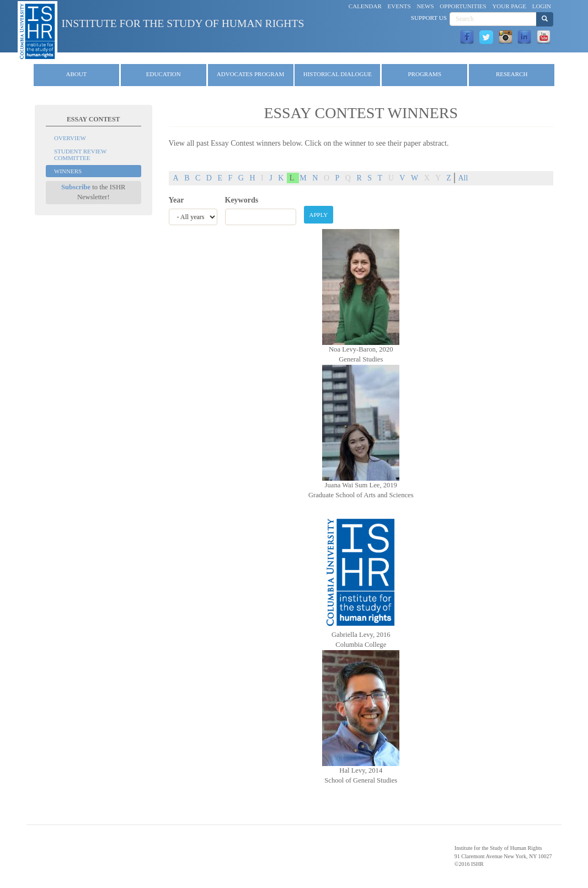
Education (164, 74)
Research (512, 74)
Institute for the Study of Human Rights (183, 23)
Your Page (509, 6)
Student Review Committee (80, 155)
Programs (425, 74)
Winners (68, 171)
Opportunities (463, 6)
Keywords (242, 200)
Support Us (429, 18)
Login (542, 6)
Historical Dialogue (338, 74)
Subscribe (76, 187)
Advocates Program (251, 74)
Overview (70, 138)
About (76, 74)
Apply (319, 215)
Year (177, 200)
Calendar (365, 6)
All (463, 178)
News (425, 6)
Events (399, 6)
